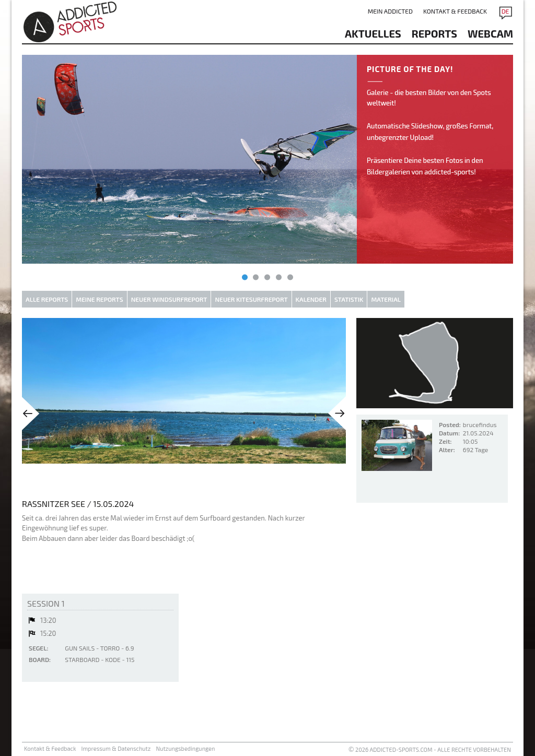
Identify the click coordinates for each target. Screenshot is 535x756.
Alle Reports (47, 299)
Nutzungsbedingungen (185, 748)
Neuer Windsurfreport (169, 299)
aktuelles (373, 33)
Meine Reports (99, 299)
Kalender (311, 299)
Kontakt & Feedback (455, 11)
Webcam (490, 33)
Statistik (349, 299)
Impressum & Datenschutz (116, 748)
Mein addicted (390, 11)
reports (434, 33)
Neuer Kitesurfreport (251, 299)
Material (386, 299)
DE (505, 11)
